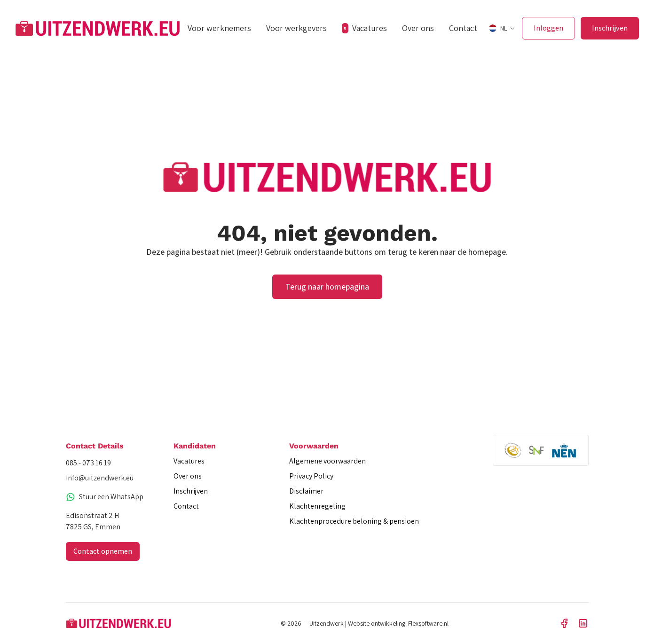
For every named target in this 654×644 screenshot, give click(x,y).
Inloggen (548, 28)
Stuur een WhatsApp (105, 497)
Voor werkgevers (296, 28)
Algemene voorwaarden (327, 461)
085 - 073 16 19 (88, 463)
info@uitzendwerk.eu (100, 478)
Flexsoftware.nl (428, 623)
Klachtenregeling (317, 506)
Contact (463, 28)
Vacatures (364, 28)
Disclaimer (306, 491)
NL (498, 28)
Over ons (418, 28)
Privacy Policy (311, 476)
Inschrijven (610, 28)
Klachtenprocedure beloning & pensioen (354, 521)
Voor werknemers (219, 28)
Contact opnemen (103, 551)
